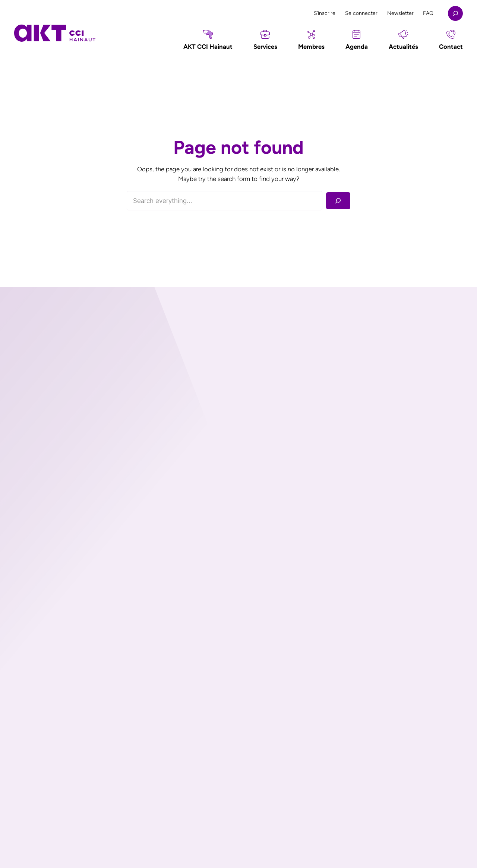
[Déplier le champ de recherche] (455, 13)
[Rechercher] (338, 201)
